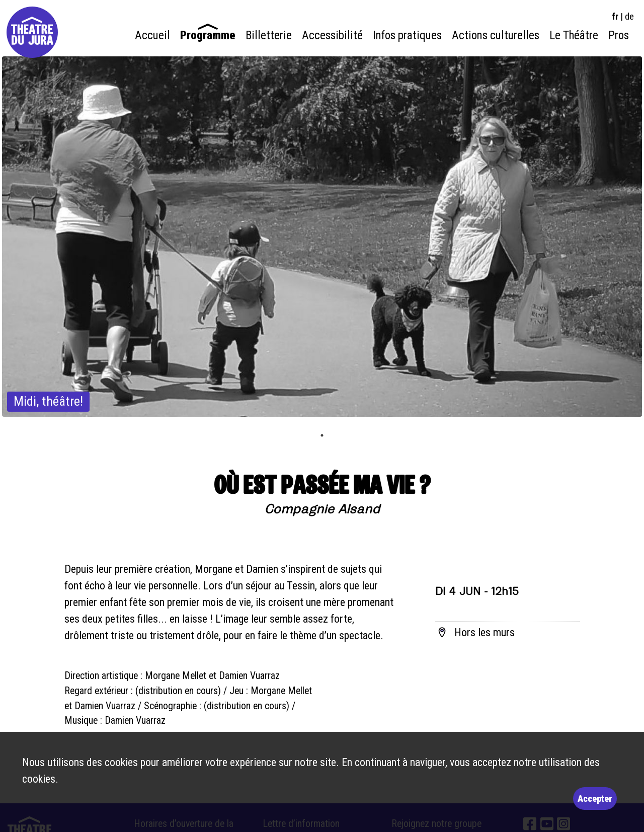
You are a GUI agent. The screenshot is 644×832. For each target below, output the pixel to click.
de (629, 16)
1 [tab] (322, 435)
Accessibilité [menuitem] (332, 35)
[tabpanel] (322, 237)
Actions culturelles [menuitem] (496, 35)
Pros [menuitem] (619, 35)
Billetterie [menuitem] (269, 35)
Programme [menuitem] (208, 35)
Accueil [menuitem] (152, 35)
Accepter (595, 799)
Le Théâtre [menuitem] (574, 35)
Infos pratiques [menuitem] (407, 35)
